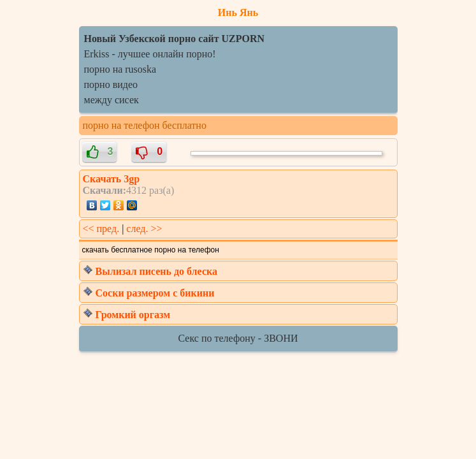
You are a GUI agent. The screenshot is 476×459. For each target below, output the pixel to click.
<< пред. (101, 229)
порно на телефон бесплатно (145, 125)
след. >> (144, 229)
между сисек (112, 100)
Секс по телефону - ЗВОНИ (238, 338)
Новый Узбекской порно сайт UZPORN (175, 39)
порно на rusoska (120, 69)
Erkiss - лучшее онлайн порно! (150, 54)
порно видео (111, 84)
